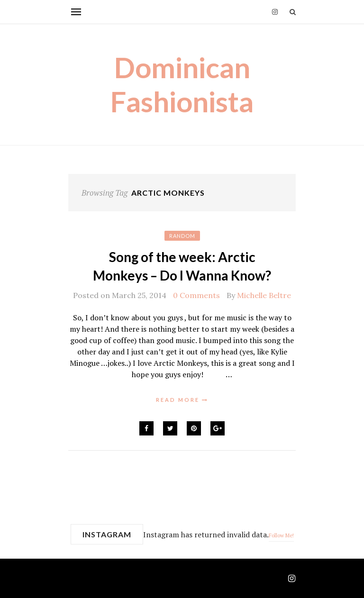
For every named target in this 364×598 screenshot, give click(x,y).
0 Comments (196, 295)
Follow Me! (281, 535)
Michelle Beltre (264, 295)
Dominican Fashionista (182, 84)
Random (182, 236)
